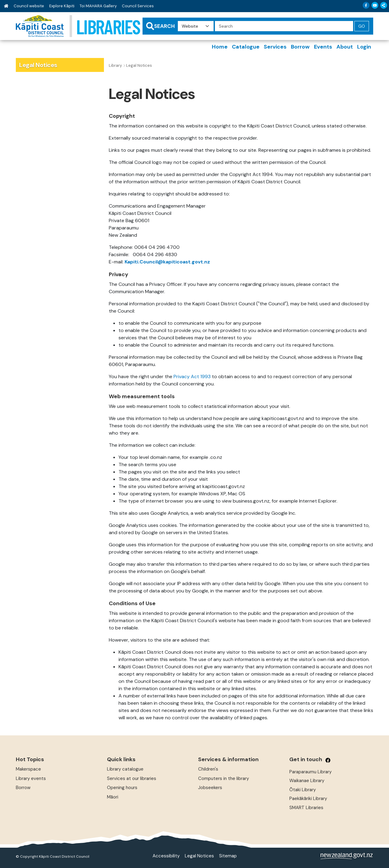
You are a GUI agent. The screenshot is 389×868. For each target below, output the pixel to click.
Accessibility (166, 856)
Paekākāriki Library (308, 798)
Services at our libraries (132, 778)
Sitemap (228, 856)
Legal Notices (199, 856)
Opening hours (122, 788)
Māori (113, 797)
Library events (31, 778)
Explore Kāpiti (62, 6)
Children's (208, 769)
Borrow (23, 788)
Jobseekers (210, 788)
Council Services (138, 6)
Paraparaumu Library (310, 772)
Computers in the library (224, 778)
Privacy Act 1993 (192, 376)
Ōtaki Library (303, 790)
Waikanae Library (307, 781)
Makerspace (28, 769)
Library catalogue (125, 769)
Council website (29, 6)
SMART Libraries (306, 808)
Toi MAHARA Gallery (98, 6)
